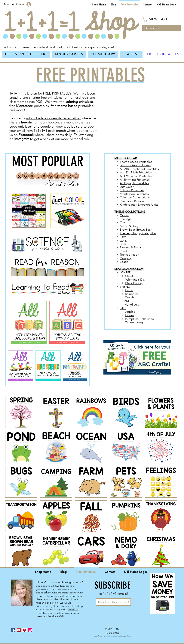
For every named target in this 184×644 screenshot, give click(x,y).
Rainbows (132, 294)
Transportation (129, 255)
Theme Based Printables (136, 162)
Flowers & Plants (131, 247)
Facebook (26, 135)
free (76, 102)
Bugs (123, 240)
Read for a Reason (132, 201)
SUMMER (126, 301)
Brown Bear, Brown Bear (136, 230)
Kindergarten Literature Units (139, 205)
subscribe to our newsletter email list (53, 118)
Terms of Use (113, 633)
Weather (131, 297)
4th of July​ (132, 305)
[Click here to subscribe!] (113, 602)
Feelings (126, 219)
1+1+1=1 (73, 609)
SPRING (125, 287)
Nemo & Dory (129, 226)
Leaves (130, 315)
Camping (126, 258)
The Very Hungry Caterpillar (138, 233)
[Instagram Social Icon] (30, 630)
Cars (123, 222)
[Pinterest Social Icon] (25, 630)
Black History (134, 283)
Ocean (124, 215)
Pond (123, 251)
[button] (161, 19)
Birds (123, 244)
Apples (130, 312)
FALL (123, 308)
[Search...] (161, 28)
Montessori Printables (134, 194)
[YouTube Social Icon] (19, 630)
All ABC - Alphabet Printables (139, 169)
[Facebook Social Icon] (13, 630)
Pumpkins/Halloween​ (140, 319)
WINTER (125, 272)
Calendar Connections (135, 197)
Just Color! (127, 187)
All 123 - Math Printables (136, 172)
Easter (129, 290)
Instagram (22, 139)
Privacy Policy (112, 629)
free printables (29, 106)
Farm (123, 237)
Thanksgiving (134, 322)
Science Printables (132, 190)
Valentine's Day (135, 280)
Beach (124, 262)
